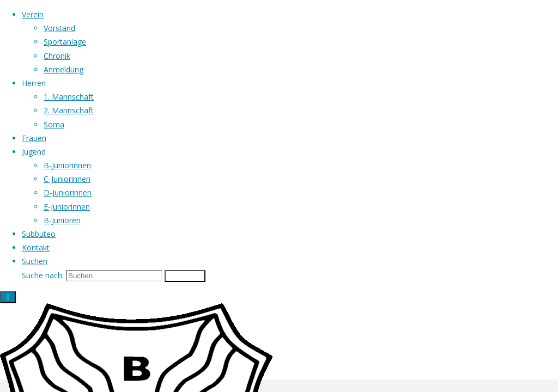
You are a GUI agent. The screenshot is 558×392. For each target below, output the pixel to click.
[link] (35, 261)
